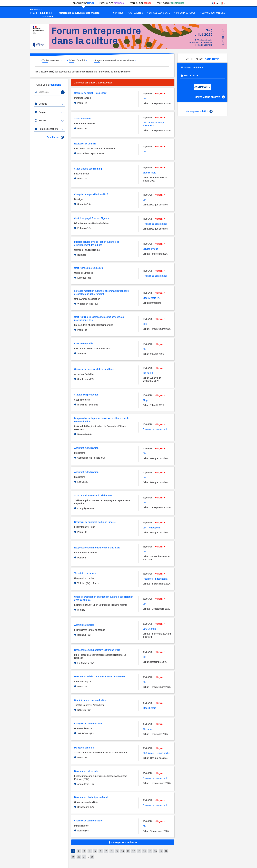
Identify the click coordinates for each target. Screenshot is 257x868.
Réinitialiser (55, 137)
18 (166, 851)
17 (161, 851)
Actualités (136, 13)
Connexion (202, 87)
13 (139, 851)
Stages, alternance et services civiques (115, 60)
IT (223, 3)
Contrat (41, 104)
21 (84, 857)
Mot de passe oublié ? (199, 111)
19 (73, 857)
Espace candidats (160, 13)
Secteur (41, 120)
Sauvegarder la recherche (123, 842)
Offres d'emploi (78, 60)
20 (79, 857)
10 (122, 851)
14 (144, 851)
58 (92, 857)
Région (40, 112)
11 (128, 851)
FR (215, 3)
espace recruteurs (213, 13)
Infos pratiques (186, 13)
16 (155, 851)
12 (133, 851)
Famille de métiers (46, 129)
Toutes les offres (52, 60)
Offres (119, 13)
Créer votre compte (210, 97)
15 (150, 851)
